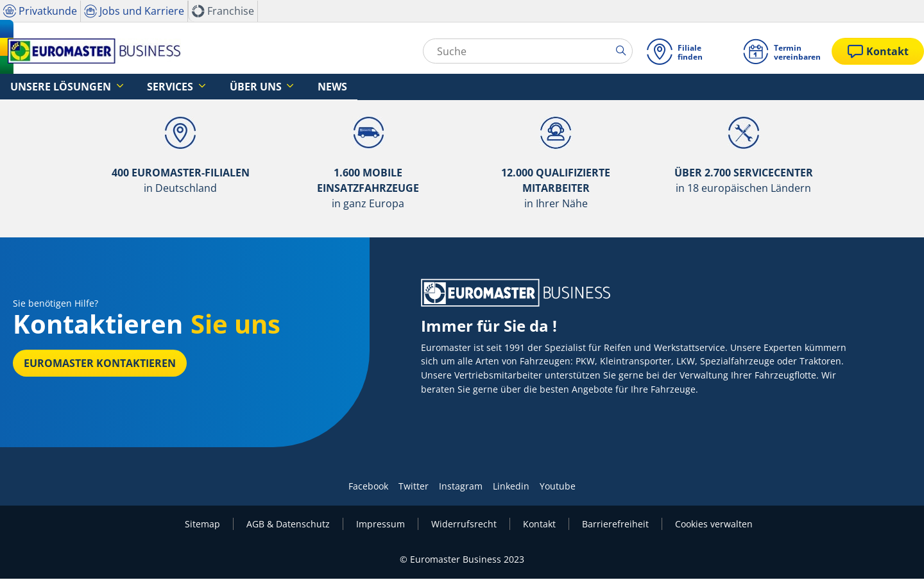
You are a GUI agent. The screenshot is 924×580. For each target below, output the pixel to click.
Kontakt (539, 525)
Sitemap (202, 525)
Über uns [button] (210, 87)
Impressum (381, 525)
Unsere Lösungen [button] (50, 87)
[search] (623, 51)
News (271, 87)
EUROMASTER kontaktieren (100, 364)
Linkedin (511, 487)
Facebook (368, 487)
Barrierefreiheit (615, 525)
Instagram (461, 487)
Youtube (558, 487)
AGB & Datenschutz (288, 525)
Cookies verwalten (714, 525)
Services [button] (141, 87)
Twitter (414, 487)
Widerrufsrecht (464, 525)
